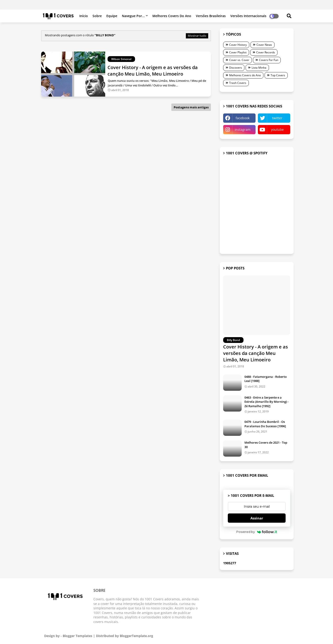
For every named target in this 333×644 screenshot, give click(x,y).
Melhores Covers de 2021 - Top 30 (266, 445)
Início (84, 16)
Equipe (112, 16)
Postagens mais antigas (191, 107)
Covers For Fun (269, 60)
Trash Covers (238, 83)
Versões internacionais (248, 16)
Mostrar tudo (197, 36)
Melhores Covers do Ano (172, 16)
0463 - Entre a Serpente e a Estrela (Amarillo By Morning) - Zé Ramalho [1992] (267, 402)
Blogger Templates (77, 636)
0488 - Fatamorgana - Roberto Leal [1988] (266, 379)
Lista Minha (259, 68)
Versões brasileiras (211, 16)
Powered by (257, 532)
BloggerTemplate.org (136, 636)
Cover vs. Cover (239, 60)
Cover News (264, 45)
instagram (243, 130)
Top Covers (278, 75)
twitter (277, 118)
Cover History (238, 45)
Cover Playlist (238, 52)
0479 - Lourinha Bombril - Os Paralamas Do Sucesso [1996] (265, 424)
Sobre (97, 16)
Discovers (236, 68)
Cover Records (266, 52)
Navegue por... (133, 16)
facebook (243, 118)
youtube (277, 130)
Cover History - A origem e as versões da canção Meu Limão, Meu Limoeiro (256, 353)
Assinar (257, 518)
